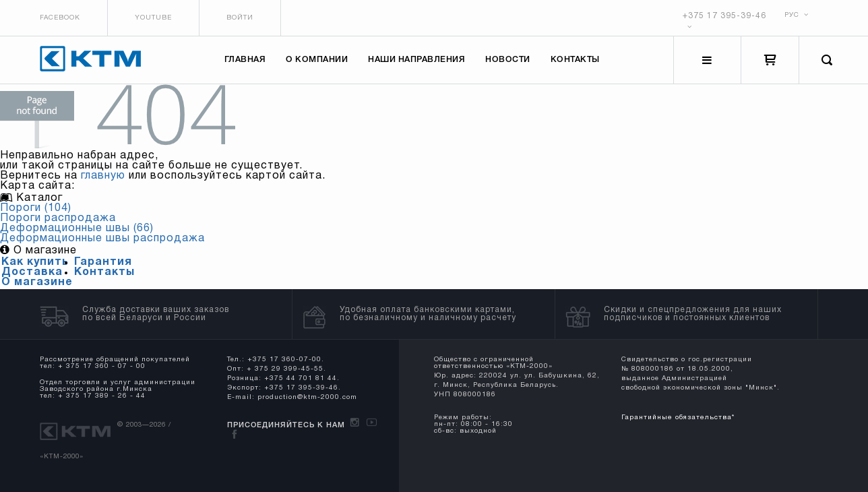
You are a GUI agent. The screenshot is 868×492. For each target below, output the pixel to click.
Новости (508, 60)
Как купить (35, 262)
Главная (245, 60)
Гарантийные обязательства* (677, 418)
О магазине (37, 282)
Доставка (32, 272)
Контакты (575, 60)
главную (103, 176)
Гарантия (103, 262)
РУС (797, 15)
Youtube (153, 18)
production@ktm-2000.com (307, 397)
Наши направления (417, 60)
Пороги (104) (36, 208)
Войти (240, 18)
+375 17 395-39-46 (724, 16)
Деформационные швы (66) (77, 228)
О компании (317, 60)
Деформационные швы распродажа (102, 239)
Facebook (60, 18)
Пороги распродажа (58, 218)
